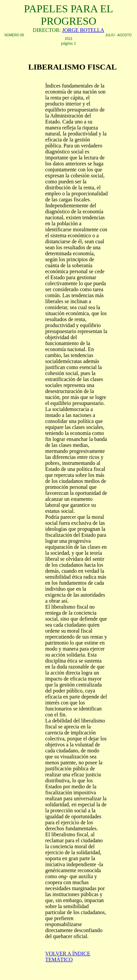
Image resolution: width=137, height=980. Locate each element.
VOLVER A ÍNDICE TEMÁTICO (68, 957)
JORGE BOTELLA (83, 30)
